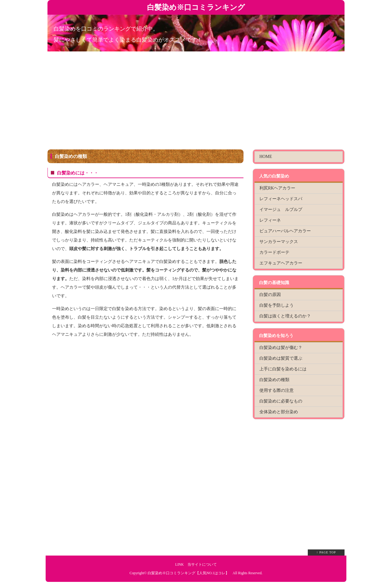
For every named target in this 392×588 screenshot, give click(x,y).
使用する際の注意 (277, 390)
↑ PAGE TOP (326, 552)
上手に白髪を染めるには (283, 369)
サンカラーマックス (279, 242)
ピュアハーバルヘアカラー (285, 231)
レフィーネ (270, 220)
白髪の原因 (270, 295)
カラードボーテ (274, 252)
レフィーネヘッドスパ (281, 199)
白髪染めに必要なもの (281, 401)
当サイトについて (202, 565)
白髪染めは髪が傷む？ (281, 348)
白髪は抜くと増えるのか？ (285, 316)
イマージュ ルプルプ (281, 210)
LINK (179, 565)
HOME (266, 157)
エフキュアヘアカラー (281, 263)
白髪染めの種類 (274, 380)
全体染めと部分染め (279, 412)
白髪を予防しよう (277, 305)
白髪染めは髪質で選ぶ (281, 358)
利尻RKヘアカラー (277, 188)
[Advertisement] (196, 103)
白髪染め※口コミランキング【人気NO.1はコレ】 (188, 573)
